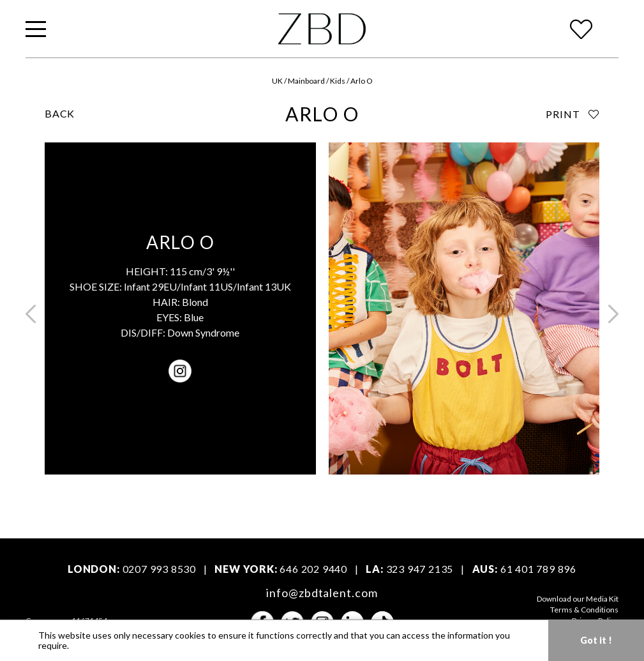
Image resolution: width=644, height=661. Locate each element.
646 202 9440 (313, 569)
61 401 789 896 (538, 569)
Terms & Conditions (584, 610)
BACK (60, 113)
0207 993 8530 (159, 569)
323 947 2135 (420, 569)
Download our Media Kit (578, 599)
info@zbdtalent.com (322, 593)
